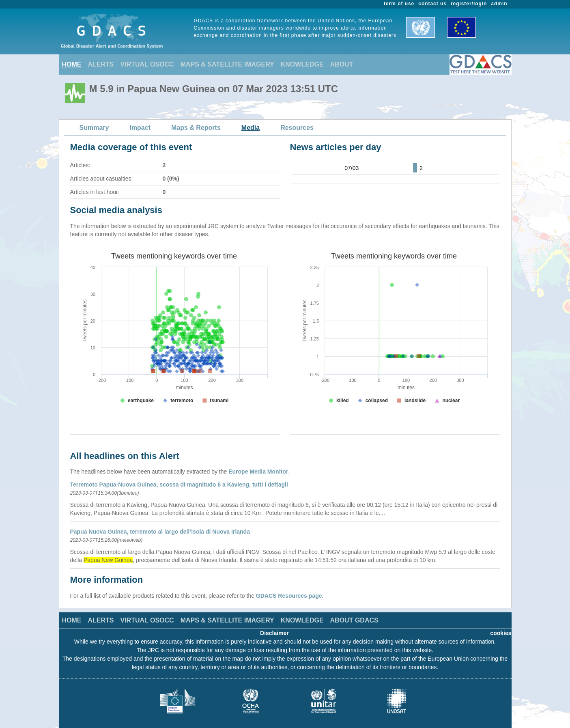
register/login (469, 4)
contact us (432, 4)
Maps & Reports (196, 128)
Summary (94, 128)
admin (499, 4)
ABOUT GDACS (354, 620)
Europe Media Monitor (258, 472)
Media (251, 128)
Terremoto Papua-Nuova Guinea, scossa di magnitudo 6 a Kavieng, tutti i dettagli (179, 485)
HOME (72, 64)
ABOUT (342, 64)
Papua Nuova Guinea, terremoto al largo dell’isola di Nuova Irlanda (160, 532)
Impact (140, 128)
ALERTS (101, 64)
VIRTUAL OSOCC (147, 64)
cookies (501, 633)
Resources (297, 128)
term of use (399, 4)
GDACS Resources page (289, 596)
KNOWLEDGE (302, 64)
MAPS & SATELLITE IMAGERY (227, 64)
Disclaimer (274, 633)
